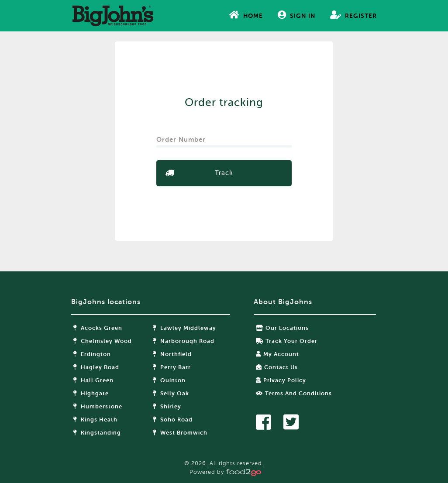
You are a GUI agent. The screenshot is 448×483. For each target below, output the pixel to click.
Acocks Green (98, 328)
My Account (277, 354)
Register (353, 15)
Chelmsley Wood (103, 341)
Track (224, 173)
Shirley (167, 406)
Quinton (169, 380)
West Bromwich (180, 433)
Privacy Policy (281, 380)
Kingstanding (97, 433)
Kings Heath (95, 420)
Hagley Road (96, 367)
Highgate (91, 393)
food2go (113, 16)
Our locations (282, 328)
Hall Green (93, 380)
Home (246, 15)
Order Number (182, 137)
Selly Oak (171, 393)
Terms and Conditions (294, 393)
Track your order (287, 341)
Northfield (172, 354)
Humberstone (98, 406)
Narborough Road (184, 341)
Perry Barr (172, 367)
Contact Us (277, 367)
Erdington (92, 354)
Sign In (296, 15)
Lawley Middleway (184, 328)
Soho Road (173, 420)
